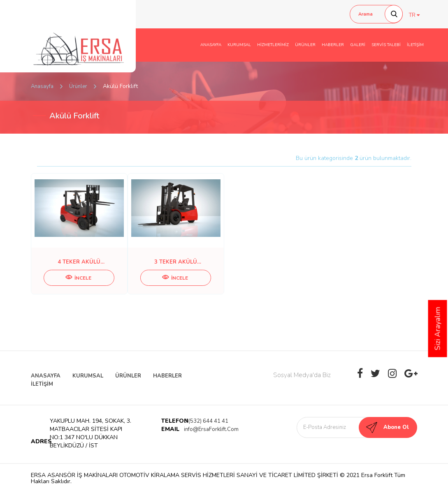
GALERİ (358, 45)
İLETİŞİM (415, 45)
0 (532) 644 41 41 (206, 421)
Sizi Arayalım (438, 329)
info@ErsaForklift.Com (211, 429)
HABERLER (333, 45)
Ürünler (78, 86)
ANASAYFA (211, 45)
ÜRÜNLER (305, 45)
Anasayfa (42, 86)
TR (414, 15)
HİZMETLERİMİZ (273, 45)
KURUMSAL (239, 45)
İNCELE (78, 278)
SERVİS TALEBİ (386, 45)
